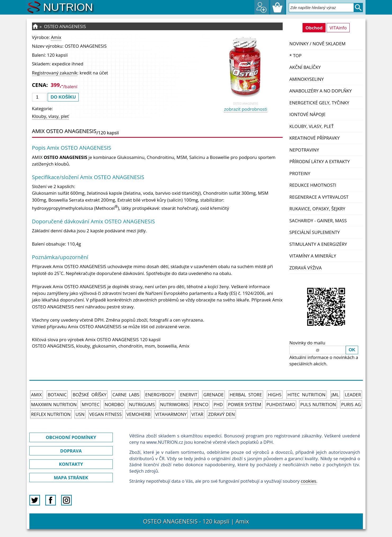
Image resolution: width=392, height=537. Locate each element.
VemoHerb (138, 414)
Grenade (213, 395)
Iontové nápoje (307, 114)
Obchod (314, 28)
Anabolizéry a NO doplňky (321, 91)
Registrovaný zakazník (55, 73)
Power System (244, 404)
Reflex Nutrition (51, 414)
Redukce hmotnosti (313, 185)
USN (80, 414)
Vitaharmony (171, 414)
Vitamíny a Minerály (313, 256)
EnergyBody (160, 395)
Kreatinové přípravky (314, 138)
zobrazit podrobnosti (245, 109)
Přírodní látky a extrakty (319, 161)
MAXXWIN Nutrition (54, 404)
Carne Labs (126, 395)
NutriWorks (174, 404)
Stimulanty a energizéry (318, 244)
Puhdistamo (281, 404)
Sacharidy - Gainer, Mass (318, 221)
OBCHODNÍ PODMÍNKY (71, 437)
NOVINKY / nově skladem (317, 44)
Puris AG (351, 404)
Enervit (189, 395)
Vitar (197, 414)
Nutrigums (142, 404)
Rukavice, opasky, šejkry (317, 209)
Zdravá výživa (305, 268)
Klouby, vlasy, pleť (311, 126)
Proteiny (300, 173)
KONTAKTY (71, 464)
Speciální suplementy (314, 232)
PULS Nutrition (318, 404)
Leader (353, 395)
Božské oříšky (89, 395)
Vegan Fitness (106, 414)
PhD (218, 404)
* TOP (295, 56)
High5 (275, 395)
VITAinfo (338, 28)
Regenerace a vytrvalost (319, 197)
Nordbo (114, 404)
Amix (56, 37)
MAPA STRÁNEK (71, 478)
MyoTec (91, 404)
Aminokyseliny (307, 79)
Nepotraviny (304, 150)
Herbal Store (246, 395)
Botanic (57, 395)
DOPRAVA (71, 451)
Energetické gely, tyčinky (319, 103)
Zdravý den (221, 414)
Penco (201, 404)
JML (335, 395)
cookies (308, 481)
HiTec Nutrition (307, 395)
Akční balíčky (305, 67)
